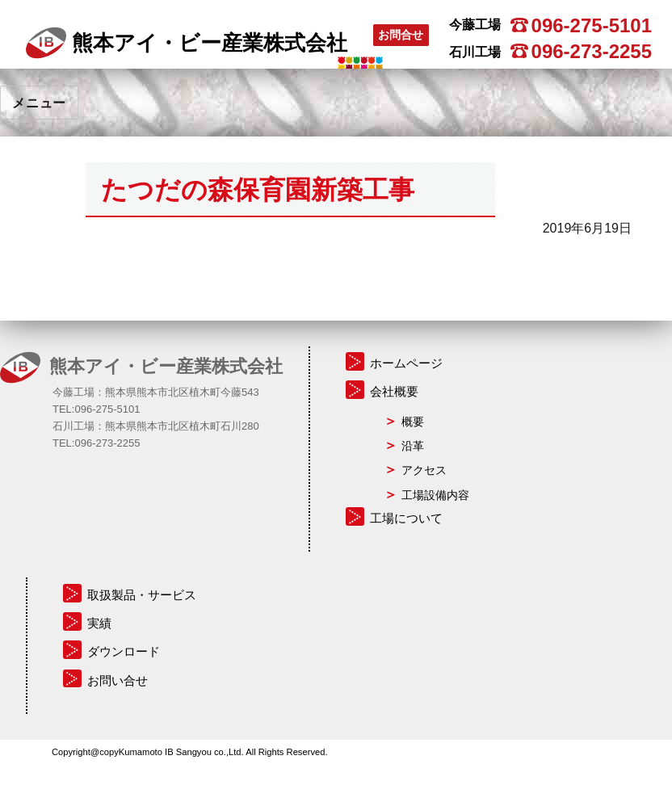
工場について (406, 518)
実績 (99, 623)
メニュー (39, 103)
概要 (413, 422)
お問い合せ (118, 680)
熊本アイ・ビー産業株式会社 (187, 43)
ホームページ (406, 363)
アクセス (424, 470)
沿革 (413, 446)
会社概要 (394, 391)
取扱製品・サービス (142, 595)
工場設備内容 (435, 495)
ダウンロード (124, 651)
